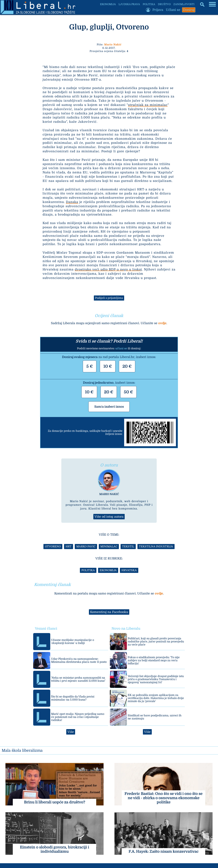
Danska (72, 202)
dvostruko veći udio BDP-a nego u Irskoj (108, 269)
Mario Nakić (113, 45)
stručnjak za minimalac (148, 105)
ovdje (162, 323)
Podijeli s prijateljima (109, 298)
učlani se (121, 348)
